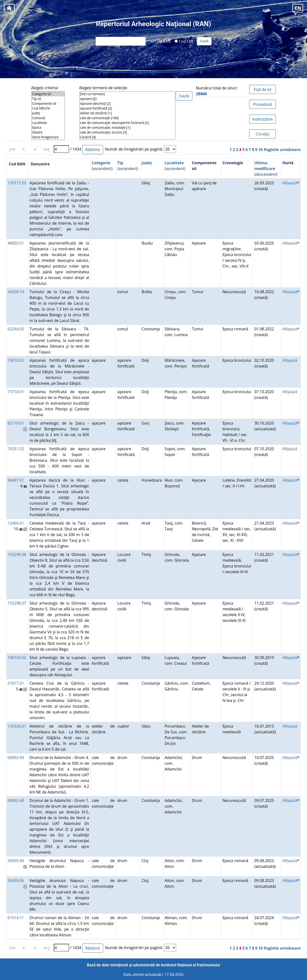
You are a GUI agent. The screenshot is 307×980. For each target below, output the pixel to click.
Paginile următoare (282, 150)
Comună (48, 118)
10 (260, 150)
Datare (48, 132)
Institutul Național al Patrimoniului (190, 965)
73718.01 (16, 392)
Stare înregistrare (48, 137)
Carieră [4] (127, 137)
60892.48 (16, 800)
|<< (12, 149)
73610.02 (16, 360)
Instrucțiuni (263, 119)
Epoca (48, 128)
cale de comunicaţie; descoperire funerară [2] (127, 123)
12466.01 (16, 523)
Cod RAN (161, 41)
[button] (298, 9)
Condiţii (263, 134)
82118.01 (16, 423)
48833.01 (16, 243)
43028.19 (16, 292)
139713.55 (17, 183)
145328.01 (17, 726)
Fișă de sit (263, 89)
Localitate (48, 123)
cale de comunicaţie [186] (127, 118)
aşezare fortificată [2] (127, 108)
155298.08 (17, 554)
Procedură (263, 104)
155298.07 (17, 603)
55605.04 (16, 861)
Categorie (101, 163)
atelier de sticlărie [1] (127, 113)
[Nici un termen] (127, 94)
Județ (48, 113)
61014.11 (16, 918)
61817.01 (16, 683)
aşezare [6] (127, 99)
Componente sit (48, 104)
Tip (120, 163)
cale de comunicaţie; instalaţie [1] (127, 128)
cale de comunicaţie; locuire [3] (127, 132)
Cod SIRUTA (48, 108)
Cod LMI (184, 41)
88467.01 (16, 480)
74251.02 (16, 449)
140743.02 (17, 658)
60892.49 (16, 758)
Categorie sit (48, 94)
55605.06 (16, 881)
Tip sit (48, 99)
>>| (47, 149)
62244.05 (16, 329)
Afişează (290, 183)
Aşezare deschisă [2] (127, 104)
